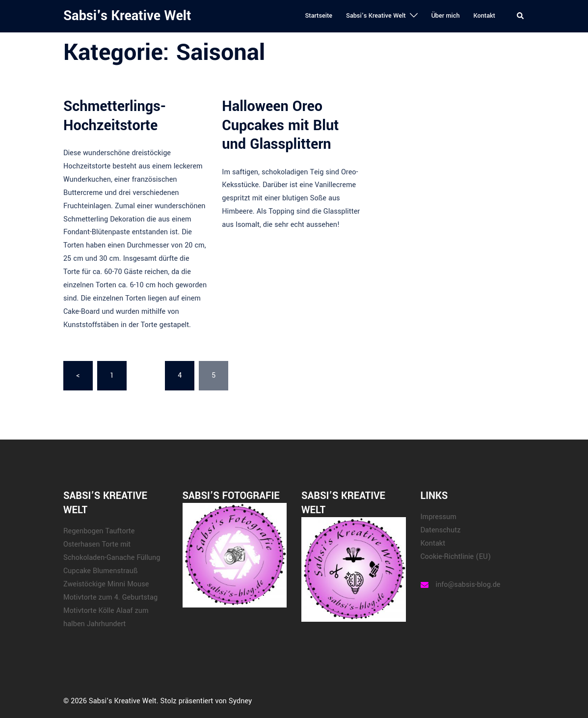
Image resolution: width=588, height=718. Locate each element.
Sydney (240, 701)
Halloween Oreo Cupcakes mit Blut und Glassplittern (280, 125)
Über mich (446, 16)
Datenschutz (441, 530)
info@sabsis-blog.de (468, 585)
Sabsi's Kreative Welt (127, 16)
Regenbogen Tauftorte (99, 531)
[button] (521, 16)
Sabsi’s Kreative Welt (376, 16)
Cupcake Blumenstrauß (100, 571)
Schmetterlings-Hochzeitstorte (115, 116)
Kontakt (484, 16)
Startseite (319, 16)
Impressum (439, 517)
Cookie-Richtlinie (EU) (456, 557)
